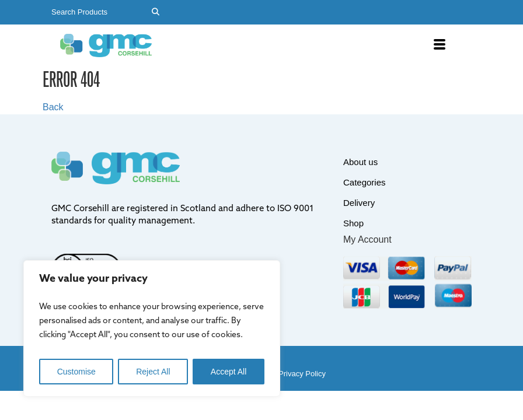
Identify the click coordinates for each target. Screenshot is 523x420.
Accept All (229, 372)
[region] (152, 328)
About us (360, 162)
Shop (353, 223)
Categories (365, 182)
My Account (367, 239)
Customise (76, 372)
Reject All (153, 372)
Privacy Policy (302, 374)
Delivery (359, 203)
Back (53, 107)
